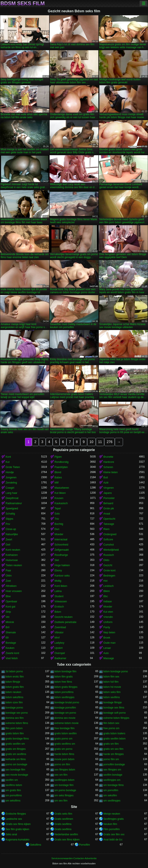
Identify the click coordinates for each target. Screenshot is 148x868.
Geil (8, 545)
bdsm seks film (112, 692)
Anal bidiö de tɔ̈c (113, 840)
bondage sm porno (65, 713)
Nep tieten (109, 632)
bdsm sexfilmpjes (65, 697)
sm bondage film (64, 785)
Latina (58, 591)
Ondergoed (110, 534)
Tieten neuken (14, 565)
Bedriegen (109, 576)
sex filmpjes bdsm (65, 770)
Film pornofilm (111, 829)
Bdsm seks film (23, 3)
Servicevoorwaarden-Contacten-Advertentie (74, 858)
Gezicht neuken (64, 617)
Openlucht (109, 519)
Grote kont (109, 570)
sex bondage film (15, 770)
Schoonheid (61, 545)
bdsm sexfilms (112, 697)
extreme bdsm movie (67, 723)
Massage (109, 658)
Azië (106, 483)
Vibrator (59, 632)
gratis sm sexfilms (16, 754)
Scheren (108, 467)
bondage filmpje (113, 702)
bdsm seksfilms (14, 697)
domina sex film (15, 718)
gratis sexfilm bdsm (114, 739)
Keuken (10, 648)
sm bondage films (113, 785)
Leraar (107, 648)
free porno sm (111, 728)
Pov (8, 524)
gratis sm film (111, 744)
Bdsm (58, 612)
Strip (8, 612)
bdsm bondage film (65, 671)
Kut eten (108, 612)
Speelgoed (12, 508)
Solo (57, 514)
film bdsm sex (111, 723)
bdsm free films (63, 682)
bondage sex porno (17, 713)
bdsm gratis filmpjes (66, 687)
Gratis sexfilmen (64, 819)
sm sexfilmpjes (112, 801)
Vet (7, 617)
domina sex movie (65, 718)
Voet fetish (12, 658)
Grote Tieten (13, 467)
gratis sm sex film (113, 749)
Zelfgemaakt (62, 550)
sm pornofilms (14, 795)
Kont (8, 457)
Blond (58, 472)
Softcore (108, 539)
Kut (8, 462)
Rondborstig (62, 462)
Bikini (106, 591)
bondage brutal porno (67, 702)
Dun (57, 529)
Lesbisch (108, 586)
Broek (107, 638)
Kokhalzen (12, 555)
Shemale (11, 632)
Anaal (107, 514)
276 (109, 442)
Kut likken (60, 493)
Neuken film (110, 824)
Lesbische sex (14, 819)
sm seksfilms (13, 801)
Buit (106, 477)
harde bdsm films (64, 754)
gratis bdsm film (15, 733)
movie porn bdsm (65, 759)
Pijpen (58, 457)
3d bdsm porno (14, 671)
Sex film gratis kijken (17, 829)
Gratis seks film (63, 814)
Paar (8, 570)
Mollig (58, 581)
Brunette (108, 457)
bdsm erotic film (15, 677)
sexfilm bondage (113, 775)
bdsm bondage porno (116, 671)
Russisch (109, 555)
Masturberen (62, 488)
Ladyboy (59, 643)
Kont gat (10, 607)
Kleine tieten (110, 472)
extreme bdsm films (17, 723)
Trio (57, 519)
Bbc (106, 596)
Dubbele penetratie (65, 622)
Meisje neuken (112, 814)
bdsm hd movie (112, 687)
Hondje (10, 472)
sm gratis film (13, 790)
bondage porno (14, 708)
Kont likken (61, 586)
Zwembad (60, 627)
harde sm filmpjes (113, 754)
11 (100, 442)
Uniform (108, 622)
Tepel (58, 508)
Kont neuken (13, 550)
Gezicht (108, 565)
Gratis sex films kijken (18, 824)
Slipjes (9, 519)
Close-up (11, 529)
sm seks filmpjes (64, 795)
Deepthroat (12, 498)
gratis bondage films (17, 739)
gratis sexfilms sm (65, 744)
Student (59, 596)
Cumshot (109, 545)
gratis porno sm (64, 739)
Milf (57, 483)
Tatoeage (109, 524)
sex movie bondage (17, 775)
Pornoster (109, 498)
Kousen (59, 498)
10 (91, 442)
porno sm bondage (16, 764)
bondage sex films (114, 708)
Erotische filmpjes (16, 814)
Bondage (11, 643)
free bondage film (65, 728)
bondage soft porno (114, 713)
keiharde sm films (16, 759)
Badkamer (61, 658)
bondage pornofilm (65, 708)
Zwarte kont (12, 653)
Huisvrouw (12, 560)
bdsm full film (111, 682)
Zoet (8, 581)
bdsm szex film (14, 702)
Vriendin (108, 617)
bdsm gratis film (15, 687)
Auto (106, 653)
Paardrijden (61, 467)
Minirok (10, 622)
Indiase (108, 601)
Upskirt (59, 648)
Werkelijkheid (111, 550)
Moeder (59, 534)
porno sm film (62, 764)
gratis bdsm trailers (114, 733)
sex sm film (61, 775)
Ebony (58, 570)
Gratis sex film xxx (114, 834)
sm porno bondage (65, 790)
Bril (7, 627)
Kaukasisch (61, 503)
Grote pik (109, 508)
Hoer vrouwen (14, 591)
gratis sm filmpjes (16, 749)
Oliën (9, 576)
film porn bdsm (14, 728)
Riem (106, 529)
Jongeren (11, 477)
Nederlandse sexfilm (66, 834)
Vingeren (109, 488)
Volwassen (61, 601)
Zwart (9, 539)
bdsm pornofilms (64, 692)
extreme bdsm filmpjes (116, 718)
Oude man (109, 643)
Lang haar (11, 493)
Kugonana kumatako (17, 840)
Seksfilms (35, 845)
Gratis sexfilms (63, 824)
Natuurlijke (12, 534)
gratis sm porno (64, 749)
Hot (105, 581)
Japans (108, 493)
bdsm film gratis (64, 677)
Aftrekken (11, 586)
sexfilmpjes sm (112, 780)
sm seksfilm (110, 795)
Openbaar (11, 601)
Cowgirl (10, 488)
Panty (107, 627)
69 (7, 638)
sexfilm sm (12, 780)
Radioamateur (14, 503)
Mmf (57, 638)
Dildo (106, 560)
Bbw (8, 596)
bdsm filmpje (13, 682)
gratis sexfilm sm (15, 744)
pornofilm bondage (114, 764)
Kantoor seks (62, 576)
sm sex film (61, 801)
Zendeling (11, 483)
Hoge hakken (62, 565)
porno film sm (111, 759)
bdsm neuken (13, 692)
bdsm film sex (111, 677)
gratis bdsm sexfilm (66, 733)
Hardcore (109, 462)
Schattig (10, 514)
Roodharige (61, 555)
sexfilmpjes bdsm (65, 780)
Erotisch (59, 607)
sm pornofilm (111, 790)
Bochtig (59, 524)
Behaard (108, 503)
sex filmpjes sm (112, 770)
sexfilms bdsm (14, 785)
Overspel (60, 653)
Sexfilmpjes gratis (113, 819)
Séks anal (11, 834)
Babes (58, 477)
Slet (57, 560)
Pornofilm (84, 845)
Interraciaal (61, 539)
